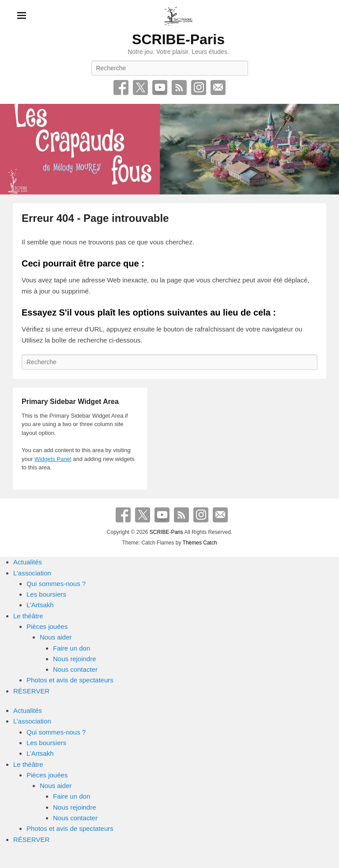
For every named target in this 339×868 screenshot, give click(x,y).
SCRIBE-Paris (178, 39)
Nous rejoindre (75, 659)
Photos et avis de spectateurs (70, 680)
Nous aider (56, 637)
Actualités (28, 562)
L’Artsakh (40, 605)
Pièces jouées (47, 626)
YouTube (160, 88)
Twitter (140, 88)
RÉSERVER (31, 691)
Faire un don (72, 648)
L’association (32, 573)
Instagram (199, 88)
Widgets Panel (53, 459)
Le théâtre (28, 616)
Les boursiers (46, 594)
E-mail (218, 88)
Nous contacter (75, 669)
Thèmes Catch (200, 543)
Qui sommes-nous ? (56, 584)
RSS (179, 88)
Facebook (121, 88)
